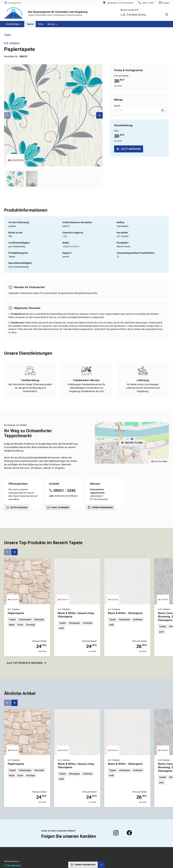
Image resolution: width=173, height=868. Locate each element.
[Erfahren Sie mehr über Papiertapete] (27, 581)
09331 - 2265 (65, 491)
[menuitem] (14, 24)
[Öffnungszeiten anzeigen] (12, 3)
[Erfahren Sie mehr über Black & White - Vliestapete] (127, 581)
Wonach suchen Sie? (130, 10)
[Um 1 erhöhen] (163, 110)
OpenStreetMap (161, 461)
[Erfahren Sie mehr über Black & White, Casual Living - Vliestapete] (77, 581)
